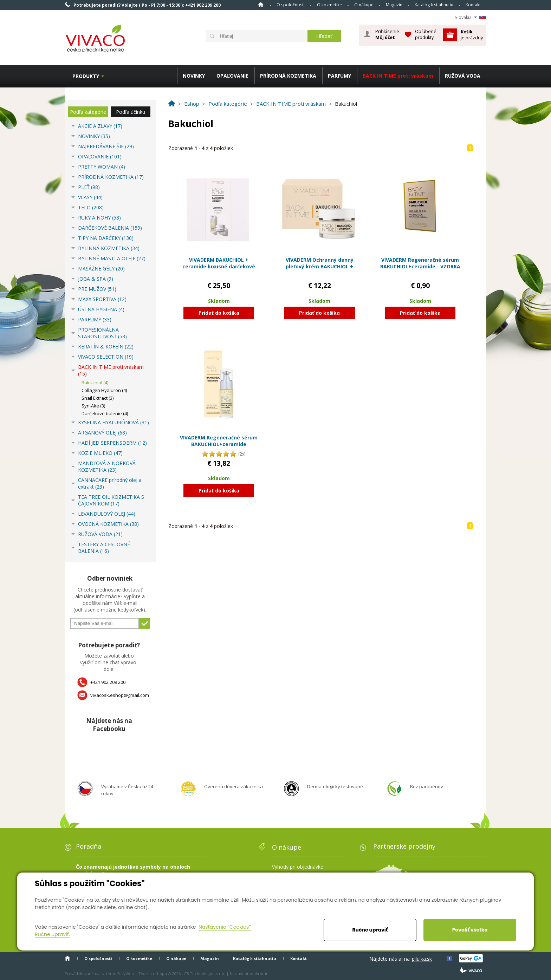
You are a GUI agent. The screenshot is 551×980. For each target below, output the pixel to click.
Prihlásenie (387, 34)
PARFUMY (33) (95, 319)
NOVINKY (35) (94, 136)
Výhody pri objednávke (298, 867)
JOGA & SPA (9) (96, 279)
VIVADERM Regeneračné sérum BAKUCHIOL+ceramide (219, 441)
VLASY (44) (90, 197)
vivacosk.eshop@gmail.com (120, 695)
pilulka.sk (422, 959)
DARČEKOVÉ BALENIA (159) (110, 228)
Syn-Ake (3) (93, 406)
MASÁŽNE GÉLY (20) (101, 269)
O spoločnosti (291, 5)
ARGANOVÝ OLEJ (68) (102, 433)
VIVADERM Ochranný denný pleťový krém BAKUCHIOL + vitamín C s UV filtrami (320, 267)
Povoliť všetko (470, 930)
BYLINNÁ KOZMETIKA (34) (109, 248)
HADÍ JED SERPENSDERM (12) (112, 443)
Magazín (394, 5)
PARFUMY (339, 76)
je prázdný (472, 35)
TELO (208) (91, 207)
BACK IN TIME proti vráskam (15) (111, 370)
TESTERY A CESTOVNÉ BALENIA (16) (104, 548)
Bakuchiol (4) (95, 383)
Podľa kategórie (88, 112)
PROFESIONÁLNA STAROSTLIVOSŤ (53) (102, 333)
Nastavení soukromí (248, 974)
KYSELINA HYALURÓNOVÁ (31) (114, 422)
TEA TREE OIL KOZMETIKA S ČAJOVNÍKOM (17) (111, 500)
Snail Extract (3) (98, 398)
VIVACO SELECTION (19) (106, 357)
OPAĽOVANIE (232, 76)
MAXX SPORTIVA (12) (102, 299)
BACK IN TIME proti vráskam (398, 76)
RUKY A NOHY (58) (99, 218)
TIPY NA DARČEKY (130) (106, 238)
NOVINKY (194, 76)
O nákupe (364, 5)
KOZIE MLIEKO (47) (100, 453)
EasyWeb (126, 974)
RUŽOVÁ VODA (463, 76)
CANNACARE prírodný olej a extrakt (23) (110, 483)
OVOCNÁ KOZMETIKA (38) (108, 524)
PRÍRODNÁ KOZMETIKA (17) (111, 177)
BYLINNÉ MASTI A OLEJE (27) (112, 258)
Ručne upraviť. (52, 934)
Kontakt (473, 5)
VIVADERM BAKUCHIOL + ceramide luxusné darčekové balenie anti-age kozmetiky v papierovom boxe (219, 270)
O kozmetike (329, 5)
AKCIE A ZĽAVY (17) (100, 126)
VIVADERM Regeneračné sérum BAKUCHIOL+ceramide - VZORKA (420, 263)
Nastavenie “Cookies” (225, 927)
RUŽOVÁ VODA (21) (100, 534)
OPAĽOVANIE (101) (100, 156)
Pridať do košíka (219, 313)
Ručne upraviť (370, 930)
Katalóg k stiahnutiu (434, 5)
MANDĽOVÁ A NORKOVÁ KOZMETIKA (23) (107, 466)
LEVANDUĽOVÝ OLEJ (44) (107, 514)
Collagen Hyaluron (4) (104, 390)
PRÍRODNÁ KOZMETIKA (288, 76)
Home (261, 5)
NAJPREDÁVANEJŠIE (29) (106, 146)
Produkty (86, 76)
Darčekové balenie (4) (105, 413)
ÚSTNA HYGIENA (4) (101, 309)
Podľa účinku (131, 112)
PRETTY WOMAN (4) (102, 167)
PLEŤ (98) (89, 187)
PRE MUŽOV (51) (97, 289)
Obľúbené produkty (426, 34)
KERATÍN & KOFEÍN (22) (106, 347)
